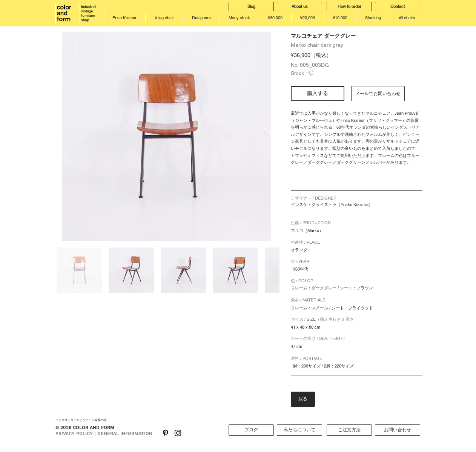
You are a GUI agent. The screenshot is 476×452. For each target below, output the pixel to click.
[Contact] (398, 7)
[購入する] (318, 94)
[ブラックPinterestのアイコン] (165, 433)
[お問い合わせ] (398, 430)
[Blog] (251, 7)
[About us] (299, 7)
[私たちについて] (299, 430)
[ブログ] (251, 430)
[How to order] (349, 7)
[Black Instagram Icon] (178, 433)
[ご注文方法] (349, 430)
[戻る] (303, 399)
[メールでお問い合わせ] (378, 94)
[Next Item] (266, 136)
